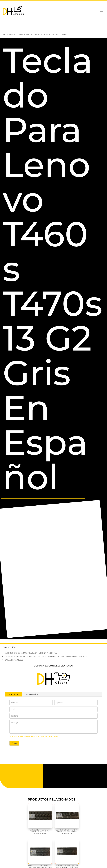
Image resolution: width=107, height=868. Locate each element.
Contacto (14, 694)
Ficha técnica (32, 694)
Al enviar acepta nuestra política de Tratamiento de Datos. (34, 736)
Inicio (5, 34)
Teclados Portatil (15, 34)
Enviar (14, 743)
